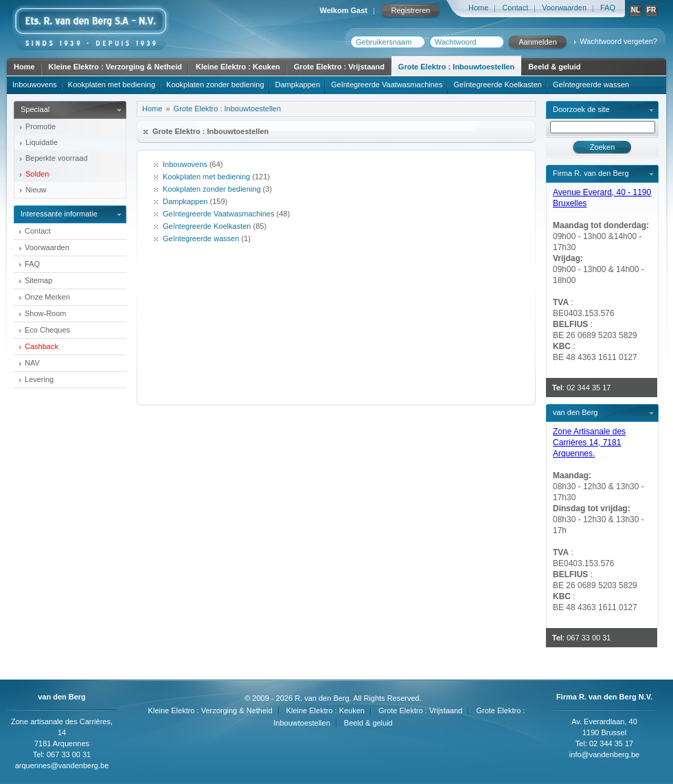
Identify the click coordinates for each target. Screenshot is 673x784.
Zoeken (603, 147)
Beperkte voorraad (57, 158)
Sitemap (38, 280)
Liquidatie (42, 142)
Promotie (41, 126)
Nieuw (36, 190)
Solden (37, 174)
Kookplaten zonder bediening (215, 85)
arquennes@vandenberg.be (62, 765)
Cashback (42, 346)
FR (651, 10)
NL (636, 10)
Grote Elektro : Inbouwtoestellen (456, 67)
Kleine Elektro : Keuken (238, 67)
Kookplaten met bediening (112, 85)
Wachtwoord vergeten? (618, 41)
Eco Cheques (47, 330)
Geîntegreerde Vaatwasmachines (387, 85)
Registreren (411, 10)
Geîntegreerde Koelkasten (497, 85)
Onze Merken (47, 297)
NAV (32, 363)
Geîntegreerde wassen (591, 85)
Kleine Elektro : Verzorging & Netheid (115, 67)
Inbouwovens (35, 85)
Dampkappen (298, 85)
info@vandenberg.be (604, 754)
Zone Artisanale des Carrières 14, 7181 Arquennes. (589, 443)
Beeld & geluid (554, 67)
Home (478, 8)
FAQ (608, 8)
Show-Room (46, 313)
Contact (515, 8)
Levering (39, 379)
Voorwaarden (564, 8)
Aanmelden (538, 42)
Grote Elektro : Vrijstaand (339, 67)
